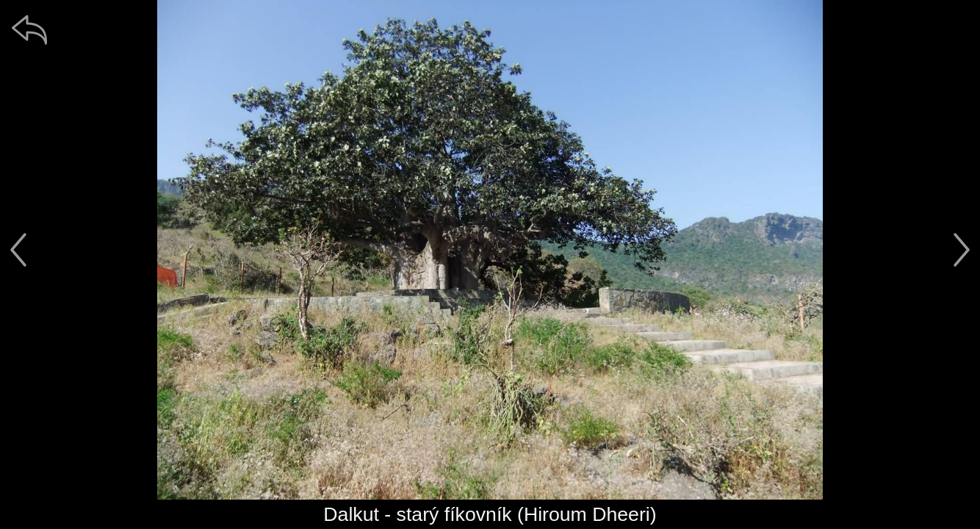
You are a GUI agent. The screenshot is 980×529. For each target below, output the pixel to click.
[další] (962, 250)
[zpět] (29, 29)
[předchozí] (18, 250)
